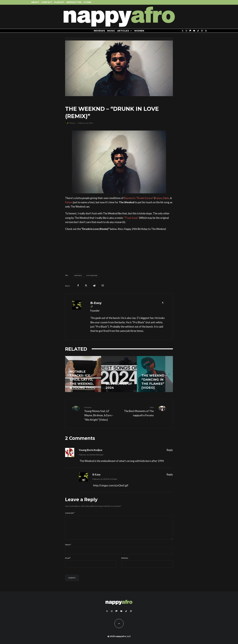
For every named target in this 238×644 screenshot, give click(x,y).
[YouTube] (194, 31)
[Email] (103, 285)
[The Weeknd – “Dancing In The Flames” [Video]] (155, 374)
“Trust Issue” (131, 218)
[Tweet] (86, 285)
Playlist (59, 2)
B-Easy (72, 123)
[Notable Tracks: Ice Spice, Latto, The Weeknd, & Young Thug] (83, 374)
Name (68, 548)
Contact (47, 2)
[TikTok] (198, 31)
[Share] (78, 285)
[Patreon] (190, 31)
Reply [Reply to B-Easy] (170, 474)
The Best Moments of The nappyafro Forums (138, 411)
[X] (183, 31)
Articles (123, 31)
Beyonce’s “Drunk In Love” (139, 198)
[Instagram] (186, 31)
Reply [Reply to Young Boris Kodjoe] (170, 450)
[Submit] (94, 285)
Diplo (166, 198)
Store (87, 2)
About (35, 2)
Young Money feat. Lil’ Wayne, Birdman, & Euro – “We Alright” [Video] (100, 414)
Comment (70, 513)
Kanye (158, 198)
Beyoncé (79, 276)
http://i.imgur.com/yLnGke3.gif (111, 485)
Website (125, 562)
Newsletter (74, 2)
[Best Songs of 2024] (119, 374)
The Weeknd (92, 276)
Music (111, 31)
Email (68, 562)
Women (139, 31)
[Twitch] (202, 31)
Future (69, 202)
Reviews (99, 31)
